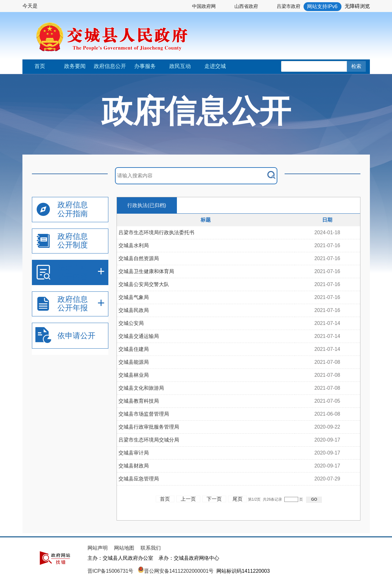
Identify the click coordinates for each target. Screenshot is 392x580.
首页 (40, 66)
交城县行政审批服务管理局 (149, 427)
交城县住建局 (134, 349)
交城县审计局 (134, 453)
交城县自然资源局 (139, 258)
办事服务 (145, 66)
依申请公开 (76, 336)
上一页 (188, 499)
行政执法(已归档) (147, 205)
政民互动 (180, 66)
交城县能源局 (134, 362)
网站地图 (124, 548)
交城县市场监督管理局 (144, 414)
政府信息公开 (110, 66)
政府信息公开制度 (73, 241)
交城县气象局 (134, 297)
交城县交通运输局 (139, 336)
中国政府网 (204, 6)
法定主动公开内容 (73, 272)
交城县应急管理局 (139, 479)
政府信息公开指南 (73, 209)
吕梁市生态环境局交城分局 (149, 440)
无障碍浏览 (357, 6)
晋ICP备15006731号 (111, 571)
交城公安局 (131, 323)
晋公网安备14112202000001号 (176, 571)
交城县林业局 (134, 375)
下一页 (214, 499)
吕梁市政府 (289, 6)
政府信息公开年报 (73, 304)
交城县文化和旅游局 (141, 388)
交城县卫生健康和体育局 (146, 271)
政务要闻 (75, 66)
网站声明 (98, 548)
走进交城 (215, 66)
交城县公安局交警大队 (144, 284)
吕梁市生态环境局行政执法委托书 (156, 232)
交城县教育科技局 (139, 401)
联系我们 (151, 548)
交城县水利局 (134, 245)
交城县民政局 (134, 310)
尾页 (238, 499)
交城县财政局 (134, 466)
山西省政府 (246, 6)
